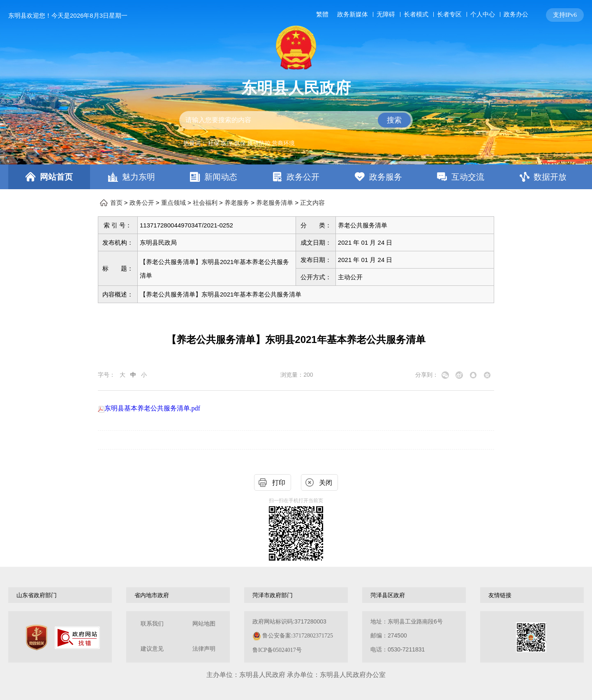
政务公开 (303, 177)
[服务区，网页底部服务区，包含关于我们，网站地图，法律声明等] (296, 637)
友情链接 (500, 595)
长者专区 (449, 14)
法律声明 (204, 649)
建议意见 (152, 649)
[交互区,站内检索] (296, 120)
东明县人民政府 (296, 88)
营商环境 (283, 143)
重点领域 (173, 203)
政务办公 (516, 14)
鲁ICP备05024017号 (277, 650)
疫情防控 (259, 143)
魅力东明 (139, 177)
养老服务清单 (275, 203)
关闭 (326, 483)
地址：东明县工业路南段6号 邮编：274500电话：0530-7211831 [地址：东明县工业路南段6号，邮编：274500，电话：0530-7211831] (407, 635)
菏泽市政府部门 (273, 595)
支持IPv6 (565, 15)
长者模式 (416, 14)
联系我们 (152, 624)
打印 (279, 483)
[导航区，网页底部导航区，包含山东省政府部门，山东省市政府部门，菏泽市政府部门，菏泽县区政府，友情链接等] (296, 595)
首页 (116, 203)
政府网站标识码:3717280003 (293, 636)
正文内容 (312, 203)
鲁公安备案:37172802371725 (298, 636)
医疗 (227, 143)
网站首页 (56, 177)
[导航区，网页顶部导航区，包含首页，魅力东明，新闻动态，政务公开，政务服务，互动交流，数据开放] (296, 177)
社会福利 (205, 203)
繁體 (322, 14)
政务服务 (386, 177)
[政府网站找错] (77, 638)
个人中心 (483, 14)
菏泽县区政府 (388, 595)
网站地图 (204, 624)
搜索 (394, 120)
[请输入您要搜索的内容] (296, 120)
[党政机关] (37, 637)
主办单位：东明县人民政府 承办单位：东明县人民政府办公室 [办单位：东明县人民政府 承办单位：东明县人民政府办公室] (296, 675)
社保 (214, 143)
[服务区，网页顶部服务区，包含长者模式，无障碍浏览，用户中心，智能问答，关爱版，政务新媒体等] (448, 15)
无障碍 (386, 14)
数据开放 (550, 177)
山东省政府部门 (37, 595)
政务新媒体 (353, 14)
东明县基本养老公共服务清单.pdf (149, 408)
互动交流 (468, 177)
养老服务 (237, 203)
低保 (240, 143)
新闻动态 (221, 177)
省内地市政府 (152, 595)
